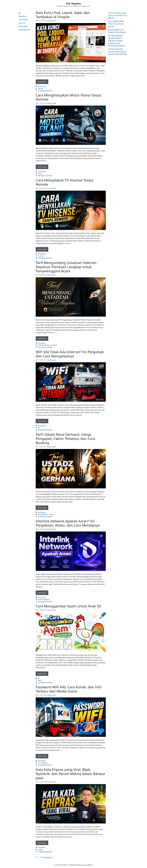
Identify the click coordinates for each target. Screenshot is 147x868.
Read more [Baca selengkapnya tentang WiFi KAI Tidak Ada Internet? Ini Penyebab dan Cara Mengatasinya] (42, 421)
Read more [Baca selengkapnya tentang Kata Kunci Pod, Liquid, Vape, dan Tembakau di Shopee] (42, 82)
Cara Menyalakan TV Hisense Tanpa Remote (64, 182)
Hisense (41, 256)
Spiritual (22, 23)
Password (44, 763)
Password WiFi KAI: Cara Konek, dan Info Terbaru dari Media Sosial (69, 689)
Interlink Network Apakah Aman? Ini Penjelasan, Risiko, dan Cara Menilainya (68, 523)
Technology (42, 86)
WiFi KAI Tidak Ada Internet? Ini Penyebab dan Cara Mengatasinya (70, 354)
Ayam (40, 680)
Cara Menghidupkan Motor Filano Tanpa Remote (68, 97)
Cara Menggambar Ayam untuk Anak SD (68, 606)
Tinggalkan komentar (45, 90)
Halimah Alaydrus (44, 345)
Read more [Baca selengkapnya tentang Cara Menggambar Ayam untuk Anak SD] (42, 674)
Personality (42, 343)
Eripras (40, 849)
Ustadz (51, 514)
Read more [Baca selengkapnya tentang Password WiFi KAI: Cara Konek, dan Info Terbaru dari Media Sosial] (42, 756)
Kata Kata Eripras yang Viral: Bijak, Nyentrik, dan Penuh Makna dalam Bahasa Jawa (70, 774)
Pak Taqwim (73, 3)
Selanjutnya (49, 857)
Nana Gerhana (43, 514)
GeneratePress (87, 865)
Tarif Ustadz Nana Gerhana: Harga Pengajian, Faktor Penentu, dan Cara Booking (65, 439)
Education (22, 16)
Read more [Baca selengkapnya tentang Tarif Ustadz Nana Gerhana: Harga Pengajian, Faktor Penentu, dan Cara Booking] (42, 508)
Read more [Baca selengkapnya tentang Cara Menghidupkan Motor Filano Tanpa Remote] (42, 167)
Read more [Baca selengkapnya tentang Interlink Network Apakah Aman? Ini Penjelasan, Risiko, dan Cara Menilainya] (42, 593)
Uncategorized (24, 30)
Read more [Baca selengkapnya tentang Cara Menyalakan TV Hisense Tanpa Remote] (42, 249)
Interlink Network (44, 599)
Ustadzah (54, 345)
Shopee (40, 88)
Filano (40, 173)
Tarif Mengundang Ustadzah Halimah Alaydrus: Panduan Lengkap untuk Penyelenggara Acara (66, 267)
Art (39, 678)
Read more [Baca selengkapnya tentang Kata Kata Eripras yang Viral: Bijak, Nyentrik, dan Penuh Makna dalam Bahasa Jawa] (42, 843)
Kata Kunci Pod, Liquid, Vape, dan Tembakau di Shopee (63, 15)
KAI (39, 428)
